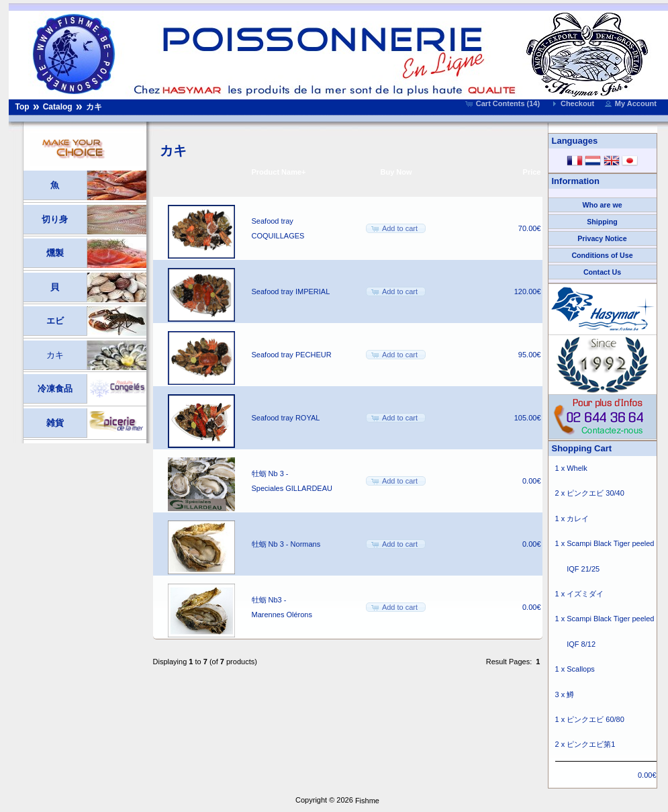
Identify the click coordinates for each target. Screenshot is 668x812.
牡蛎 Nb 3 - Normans (286, 544)
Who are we (602, 205)
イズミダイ (585, 594)
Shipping (602, 222)
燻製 (55, 253)
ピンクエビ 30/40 (595, 493)
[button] (504, 103)
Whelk (577, 468)
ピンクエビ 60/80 (595, 719)
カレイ (578, 518)
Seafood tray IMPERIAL (291, 291)
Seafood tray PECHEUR (292, 355)
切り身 (55, 219)
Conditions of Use (602, 255)
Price (532, 172)
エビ (55, 321)
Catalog (58, 107)
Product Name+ (279, 172)
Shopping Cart (582, 448)
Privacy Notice (602, 238)
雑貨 (55, 423)
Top (22, 107)
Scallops (581, 669)
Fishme (367, 801)
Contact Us (602, 272)
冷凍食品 (55, 389)
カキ (94, 107)
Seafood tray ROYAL (286, 418)
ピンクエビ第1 (591, 744)
